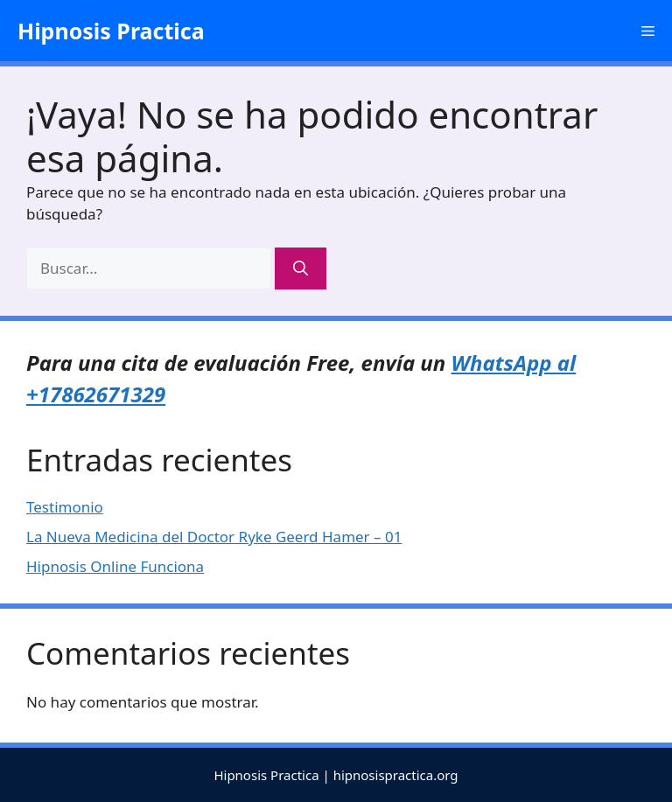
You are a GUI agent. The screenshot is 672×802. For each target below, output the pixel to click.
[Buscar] (301, 268)
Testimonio (65, 507)
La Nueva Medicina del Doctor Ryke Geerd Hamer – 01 (214, 537)
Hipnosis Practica (111, 31)
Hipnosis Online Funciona (115, 566)
